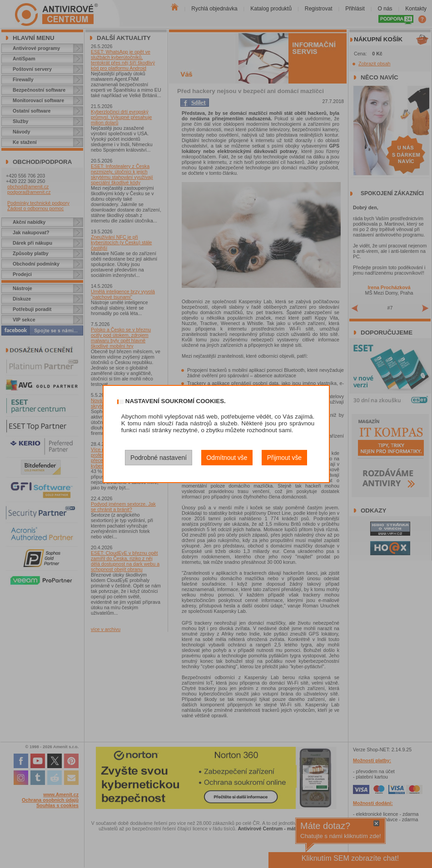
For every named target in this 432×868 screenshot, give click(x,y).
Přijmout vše (284, 458)
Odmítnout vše (227, 458)
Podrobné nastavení (159, 458)
